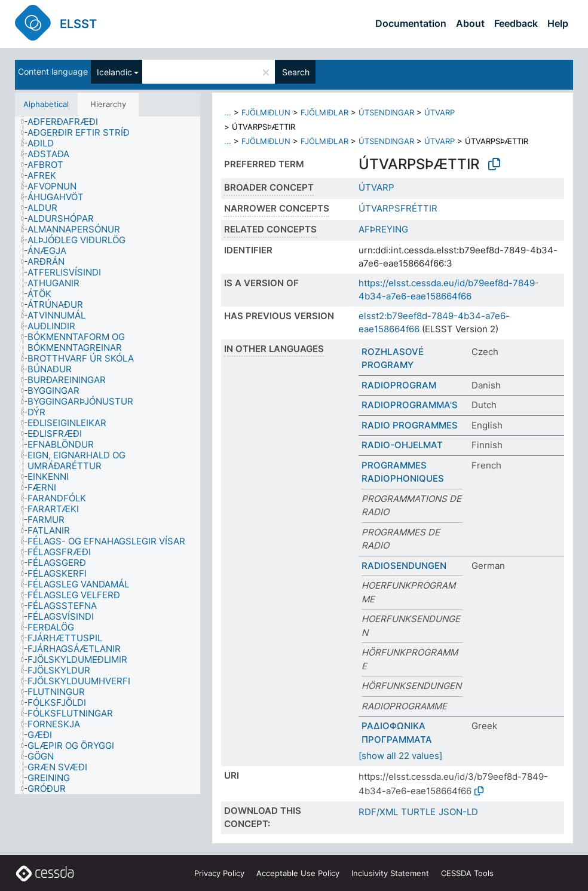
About (470, 23)
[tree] (108, 456)
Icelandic (114, 72)
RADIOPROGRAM (399, 385)
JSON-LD (458, 812)
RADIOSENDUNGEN (404, 566)
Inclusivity (390, 873)
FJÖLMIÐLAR (324, 112)
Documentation (411, 23)
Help (558, 23)
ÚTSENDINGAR (386, 112)
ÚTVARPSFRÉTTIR (398, 208)
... (228, 112)
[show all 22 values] (400, 756)
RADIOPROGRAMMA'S (410, 405)
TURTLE (418, 812)
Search (296, 72)
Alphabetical (46, 104)
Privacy (219, 873)
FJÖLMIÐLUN (266, 112)
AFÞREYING (383, 229)
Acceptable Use (298, 873)
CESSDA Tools (467, 873)
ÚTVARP (440, 112)
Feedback (516, 23)
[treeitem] (68, 122)
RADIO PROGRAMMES (410, 425)
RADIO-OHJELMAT (402, 445)
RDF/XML (378, 812)
